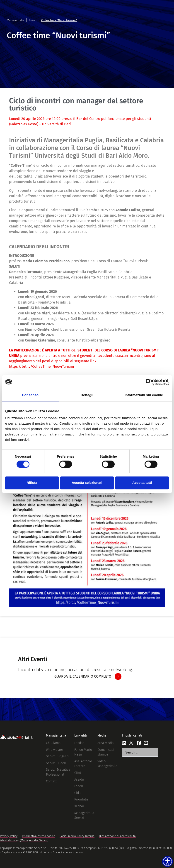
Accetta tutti (142, 483)
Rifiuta (32, 483)
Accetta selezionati (87, 483)
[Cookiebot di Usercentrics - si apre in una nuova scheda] (149, 382)
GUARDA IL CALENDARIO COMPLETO (83, 676)
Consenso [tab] (30, 395)
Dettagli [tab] (87, 395)
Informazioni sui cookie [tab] (144, 395)
